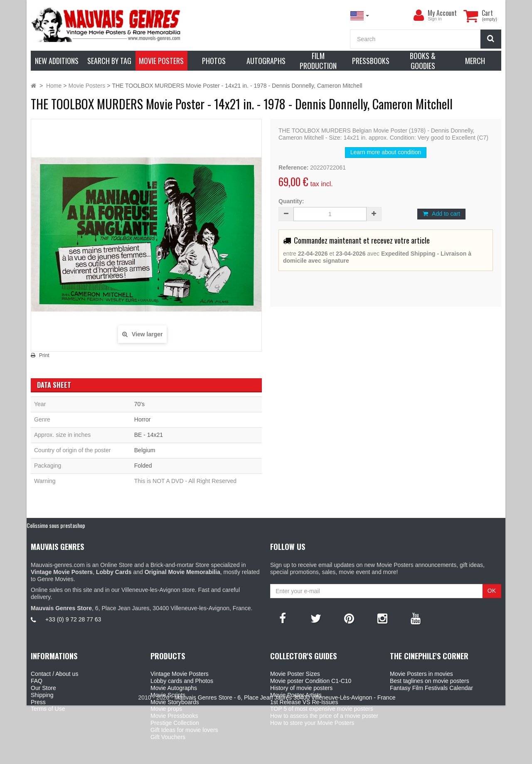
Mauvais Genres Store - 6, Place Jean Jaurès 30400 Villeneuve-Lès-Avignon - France (285, 756)
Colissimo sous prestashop (56, 525)
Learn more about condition (386, 152)
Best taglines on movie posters (430, 681)
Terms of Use (48, 709)
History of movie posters (301, 688)
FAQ (37, 681)
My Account (442, 13)
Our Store (43, 688)
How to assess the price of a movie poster (324, 716)
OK (492, 591)
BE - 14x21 (149, 435)
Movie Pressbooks (174, 716)
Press (38, 702)
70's (139, 404)
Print (44, 355)
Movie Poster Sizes (295, 674)
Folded (143, 466)
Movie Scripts (168, 695)
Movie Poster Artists (296, 695)
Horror (143, 419)
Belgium (145, 450)
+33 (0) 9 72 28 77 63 (73, 619)
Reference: (293, 168)
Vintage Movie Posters (180, 674)
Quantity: (291, 201)
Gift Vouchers (168, 737)
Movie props (166, 709)
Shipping (42, 695)
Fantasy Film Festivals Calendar (431, 688)
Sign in (435, 19)
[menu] (419, 15)
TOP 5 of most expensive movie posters (322, 709)
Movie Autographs (174, 688)
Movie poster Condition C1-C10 (311, 681)
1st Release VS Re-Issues (304, 702)
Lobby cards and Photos (182, 681)
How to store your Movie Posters (312, 723)
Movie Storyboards (175, 702)
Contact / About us (54, 674)
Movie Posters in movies (421, 674)
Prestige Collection (175, 723)
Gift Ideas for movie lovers (184, 730)
